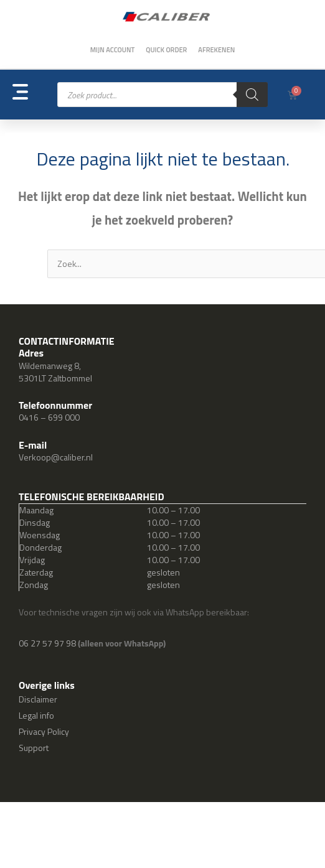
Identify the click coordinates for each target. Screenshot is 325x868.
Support (34, 748)
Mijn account (113, 50)
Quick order (166, 50)
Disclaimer (38, 699)
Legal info (36, 715)
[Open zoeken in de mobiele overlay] (162, 95)
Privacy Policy (44, 731)
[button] (35, 95)
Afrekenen (216, 50)
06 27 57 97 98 (48, 643)
